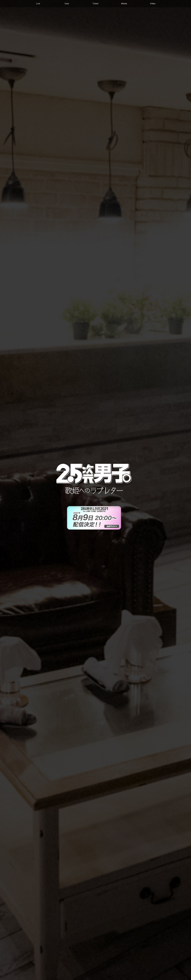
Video (153, 4)
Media (124, 4)
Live (38, 4)
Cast (67, 4)
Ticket (95, 4)
